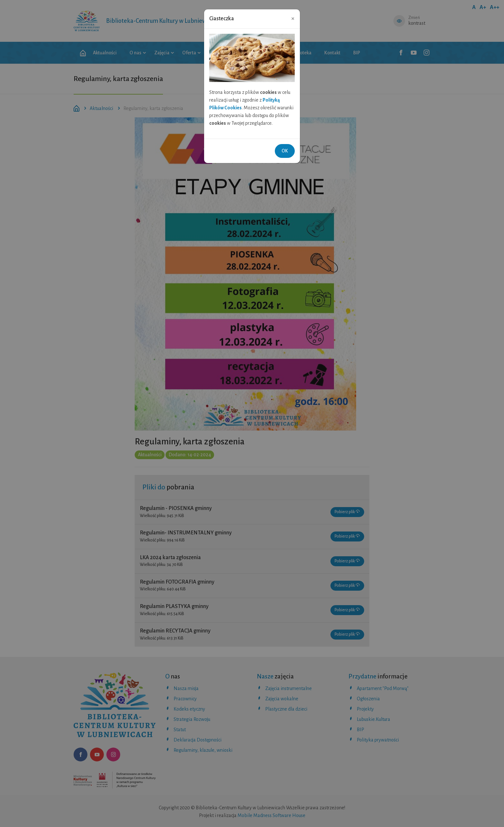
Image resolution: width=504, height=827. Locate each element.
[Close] (293, 18)
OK (285, 151)
